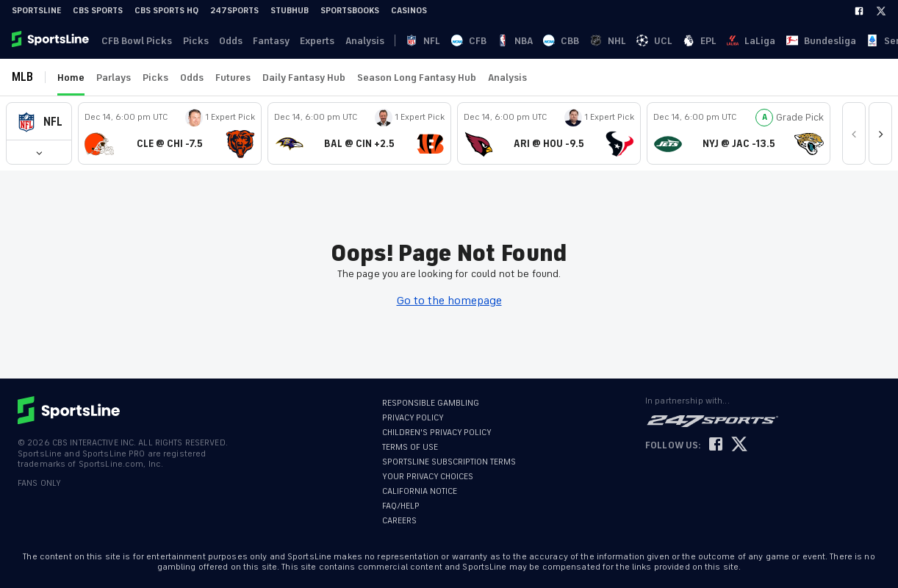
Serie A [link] (695, 41)
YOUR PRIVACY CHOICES (428, 477)
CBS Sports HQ (166, 11)
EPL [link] (561, 41)
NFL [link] (401, 41)
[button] (39, 122)
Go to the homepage (449, 301)
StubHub (290, 11)
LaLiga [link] (594, 41)
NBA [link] (454, 41)
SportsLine (36, 11)
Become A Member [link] (855, 41)
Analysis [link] (355, 41)
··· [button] (768, 40)
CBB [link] (481, 41)
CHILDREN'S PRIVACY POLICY (437, 433)
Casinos (409, 11)
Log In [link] (789, 41)
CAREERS (399, 521)
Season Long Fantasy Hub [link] (417, 78)
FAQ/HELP (401, 506)
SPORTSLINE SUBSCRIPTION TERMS (449, 462)
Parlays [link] (114, 78)
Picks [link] (192, 41)
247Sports (234, 11)
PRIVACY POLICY (413, 418)
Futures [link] (233, 78)
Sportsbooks (350, 11)
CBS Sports (98, 11)
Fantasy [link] (265, 41)
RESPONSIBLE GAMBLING (431, 403)
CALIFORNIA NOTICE (420, 491)
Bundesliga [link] (644, 41)
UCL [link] (535, 41)
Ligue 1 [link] (736, 41)
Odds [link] (226, 41)
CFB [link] (427, 41)
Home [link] (71, 78)
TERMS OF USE (410, 447)
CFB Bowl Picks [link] (135, 41)
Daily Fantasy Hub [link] (304, 78)
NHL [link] (508, 41)
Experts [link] (309, 41)
